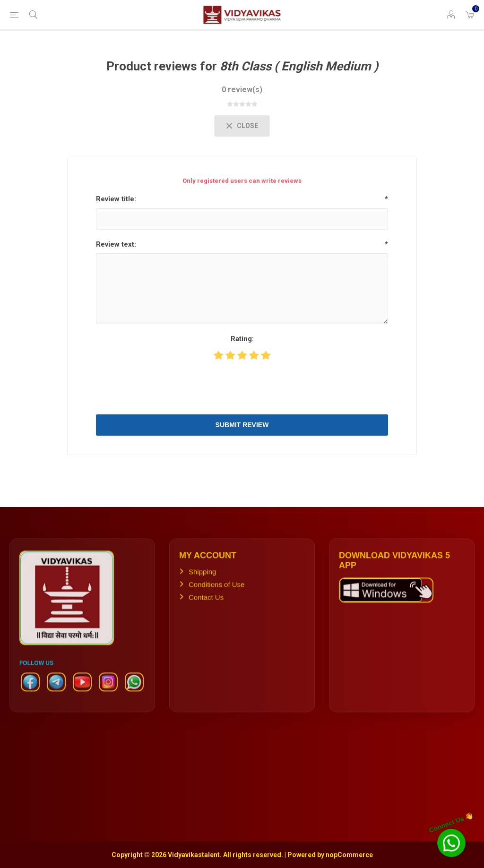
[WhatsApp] (134, 692)
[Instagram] (108, 692)
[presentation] (242, 387)
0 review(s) (242, 90)
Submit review (242, 425)
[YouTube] (82, 692)
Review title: (116, 199)
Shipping (202, 578)
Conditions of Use (216, 590)
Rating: (242, 339)
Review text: (116, 244)
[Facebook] (30, 692)
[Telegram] (56, 692)
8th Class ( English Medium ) (299, 66)
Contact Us (206, 603)
